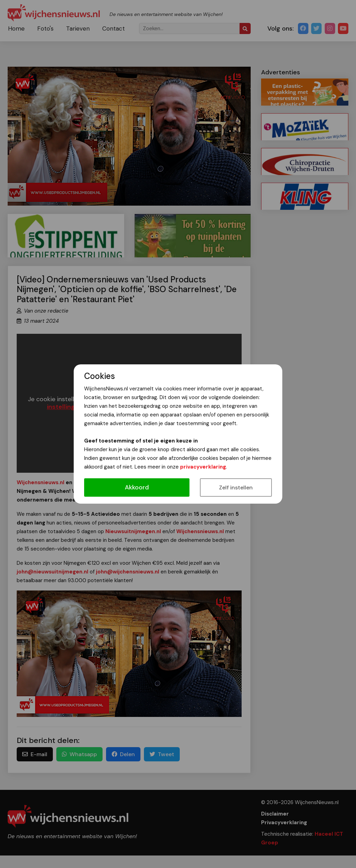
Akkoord (137, 487)
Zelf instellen (236, 487)
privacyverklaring (203, 467)
